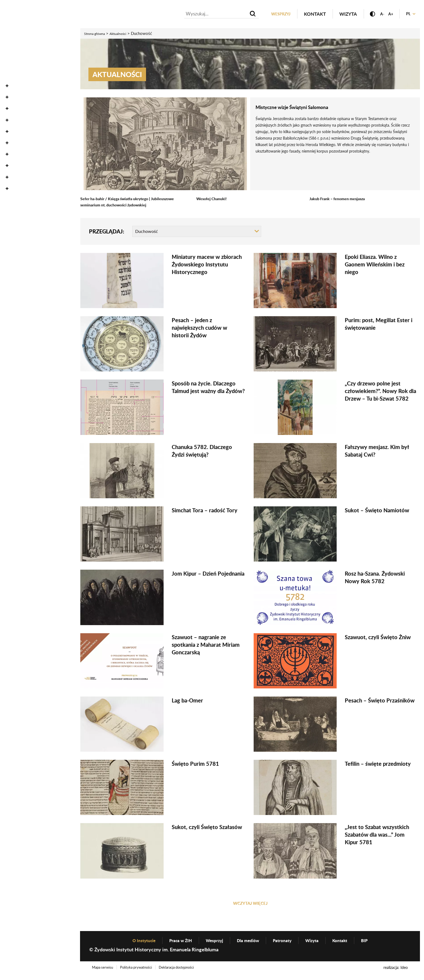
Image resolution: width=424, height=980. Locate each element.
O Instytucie (20, 138)
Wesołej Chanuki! (213, 199)
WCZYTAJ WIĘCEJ (250, 905)
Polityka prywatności (141, 973)
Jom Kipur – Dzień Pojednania (208, 575)
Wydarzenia (20, 46)
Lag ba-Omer (187, 701)
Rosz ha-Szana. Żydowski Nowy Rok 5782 (375, 579)
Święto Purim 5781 (195, 765)
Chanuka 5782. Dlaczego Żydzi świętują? (202, 452)
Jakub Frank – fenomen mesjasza (341, 199)
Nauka (12, 81)
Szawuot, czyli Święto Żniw (378, 638)
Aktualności (20, 35)
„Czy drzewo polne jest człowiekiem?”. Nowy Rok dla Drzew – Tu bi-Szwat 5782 (380, 392)
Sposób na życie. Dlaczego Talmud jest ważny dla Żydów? (208, 388)
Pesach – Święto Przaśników (380, 701)
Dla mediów (249, 945)
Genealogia (19, 126)
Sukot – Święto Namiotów (377, 511)
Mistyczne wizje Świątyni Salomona (303, 108)
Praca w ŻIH (174, 945)
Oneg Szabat (20, 58)
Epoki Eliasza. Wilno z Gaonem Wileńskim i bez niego (375, 265)
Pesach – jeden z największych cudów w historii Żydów (199, 329)
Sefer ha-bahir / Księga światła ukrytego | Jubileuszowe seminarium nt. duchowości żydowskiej (132, 202)
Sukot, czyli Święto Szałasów (207, 828)
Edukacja (16, 103)
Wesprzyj (270, 14)
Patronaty (287, 945)
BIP (376, 945)
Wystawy (16, 92)
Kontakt (306, 14)
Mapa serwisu (104, 973)
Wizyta (339, 14)
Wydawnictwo (23, 115)
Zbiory (12, 69)
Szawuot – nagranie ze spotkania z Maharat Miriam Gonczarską (206, 646)
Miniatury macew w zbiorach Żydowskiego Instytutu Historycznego (207, 265)
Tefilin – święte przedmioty (378, 765)
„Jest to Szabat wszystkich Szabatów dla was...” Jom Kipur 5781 (377, 836)
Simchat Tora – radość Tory (205, 511)
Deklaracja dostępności (186, 973)
